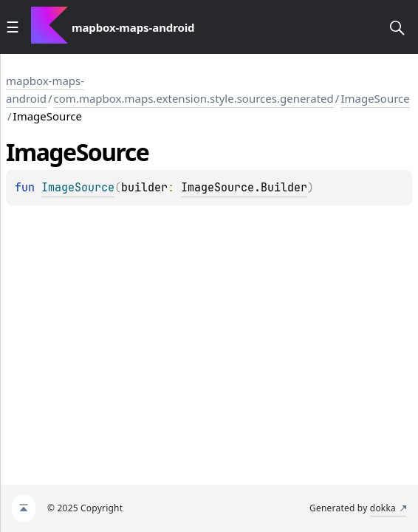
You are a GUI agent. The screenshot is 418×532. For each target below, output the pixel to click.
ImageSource (375, 98)
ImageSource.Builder (244, 188)
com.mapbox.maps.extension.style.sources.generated (194, 98)
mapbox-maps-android (45, 89)
